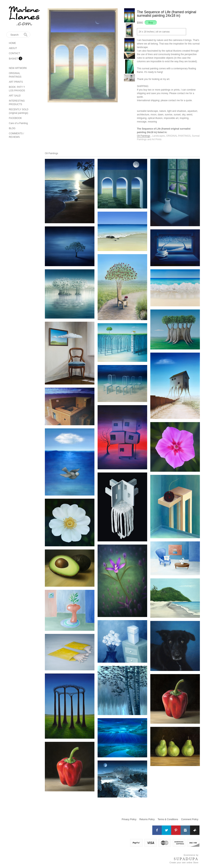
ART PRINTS (16, 82)
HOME (12, 43)
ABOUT (13, 48)
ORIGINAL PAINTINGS (178, 136)
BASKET (14, 59)
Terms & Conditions (168, 819)
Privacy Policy (129, 819)
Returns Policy (147, 819)
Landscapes (158, 136)
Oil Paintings (144, 136)
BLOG (12, 128)
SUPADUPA (186, 859)
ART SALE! (15, 96)
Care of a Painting (18, 123)
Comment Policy (190, 819)
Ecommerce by (191, 855)
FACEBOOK (15, 118)
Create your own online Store (184, 862)
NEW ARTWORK (18, 68)
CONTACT (14, 53)
